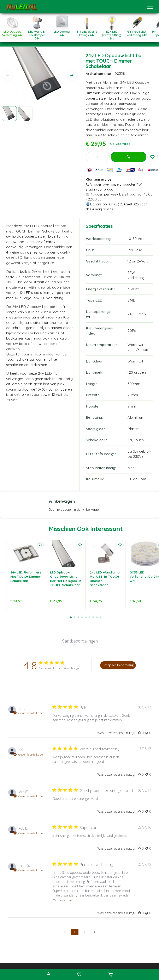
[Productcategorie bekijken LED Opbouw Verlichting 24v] (12, 32)
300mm (134, 384)
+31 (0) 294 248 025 (124, 204)
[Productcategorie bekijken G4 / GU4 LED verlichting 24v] (137, 32)
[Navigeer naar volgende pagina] (94, 932)
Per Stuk (135, 250)
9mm (132, 406)
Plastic (133, 429)
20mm (133, 395)
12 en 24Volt (138, 261)
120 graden (137, 372)
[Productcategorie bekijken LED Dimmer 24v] (62, 32)
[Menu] (150, 7)
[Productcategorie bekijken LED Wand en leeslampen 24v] (37, 34)
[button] (71, 617)
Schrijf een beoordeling (118, 665)
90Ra (132, 331)
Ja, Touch (136, 440)
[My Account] (49, 975)
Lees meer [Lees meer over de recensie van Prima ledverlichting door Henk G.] (66, 900)
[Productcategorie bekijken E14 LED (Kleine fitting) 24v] (87, 32)
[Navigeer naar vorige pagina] (65, 932)
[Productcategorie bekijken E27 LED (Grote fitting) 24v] (112, 34)
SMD (132, 300)
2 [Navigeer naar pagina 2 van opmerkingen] (85, 932)
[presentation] (8, 75)
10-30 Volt (136, 239)
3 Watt (133, 289)
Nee (131, 468)
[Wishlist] (79, 975)
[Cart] (110, 975)
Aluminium (136, 417)
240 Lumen (137, 314)
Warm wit (135, 361)
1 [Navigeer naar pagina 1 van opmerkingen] (75, 932)
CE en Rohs (137, 479)
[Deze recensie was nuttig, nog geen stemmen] (139, 733)
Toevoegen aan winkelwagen (129, 157)
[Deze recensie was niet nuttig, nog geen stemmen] (147, 733)
